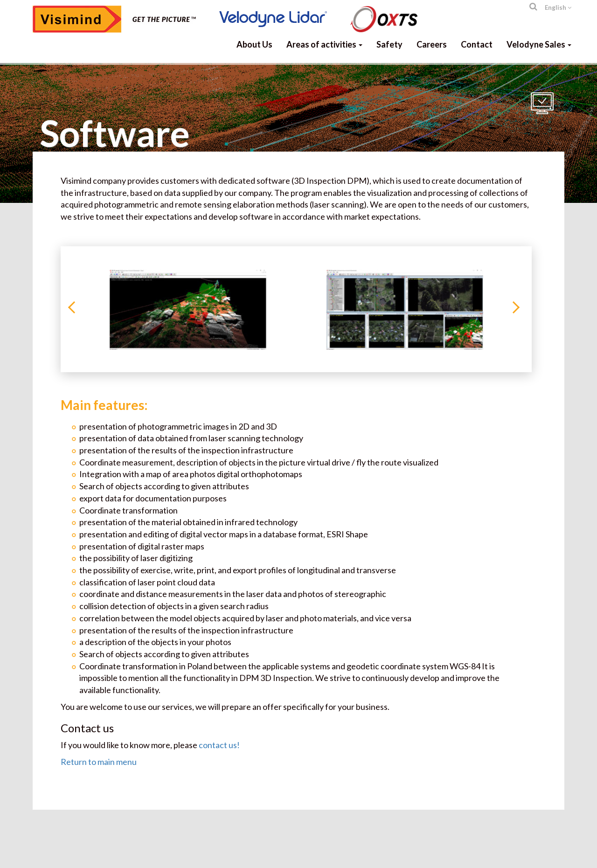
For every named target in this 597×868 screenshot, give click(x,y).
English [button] (558, 7)
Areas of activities (324, 45)
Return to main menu (99, 762)
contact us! (219, 745)
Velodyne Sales (539, 45)
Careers (432, 45)
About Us (254, 45)
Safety (389, 45)
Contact (477, 45)
